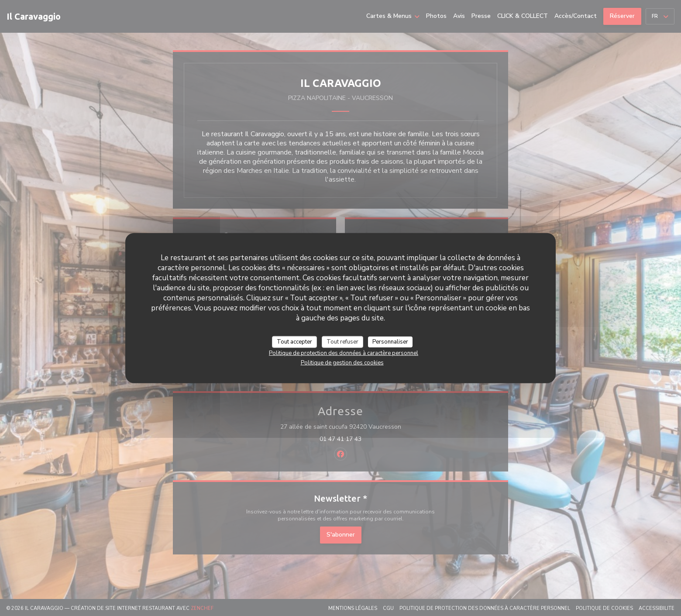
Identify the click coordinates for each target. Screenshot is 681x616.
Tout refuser (342, 341)
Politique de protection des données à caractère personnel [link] (344, 353)
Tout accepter (294, 341)
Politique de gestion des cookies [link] (342, 363)
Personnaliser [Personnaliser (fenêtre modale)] (390, 341)
